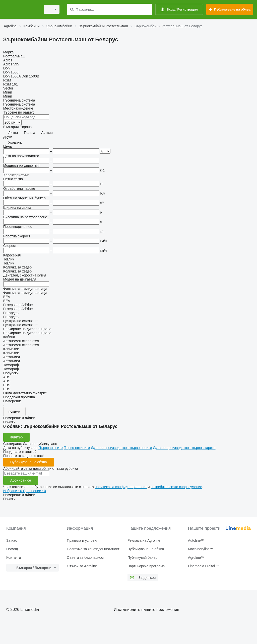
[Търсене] (72, 9)
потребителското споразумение (176, 487)
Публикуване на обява (29, 462)
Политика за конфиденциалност (93, 549)
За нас (12, 540)
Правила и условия (82, 540)
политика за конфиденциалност (121, 487)
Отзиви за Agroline (82, 566)
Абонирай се (21, 480)
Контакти (14, 558)
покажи (14, 411)
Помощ (12, 549)
